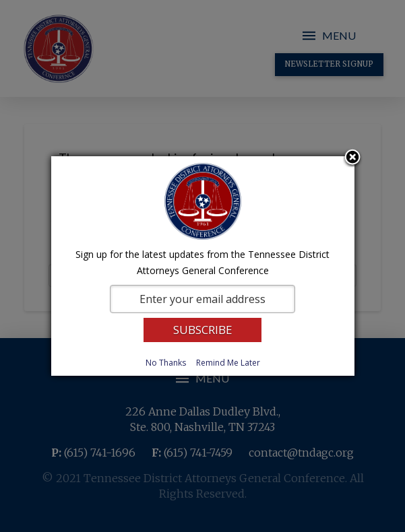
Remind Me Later (228, 363)
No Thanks (166, 363)
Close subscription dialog (352, 158)
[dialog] (203, 266)
